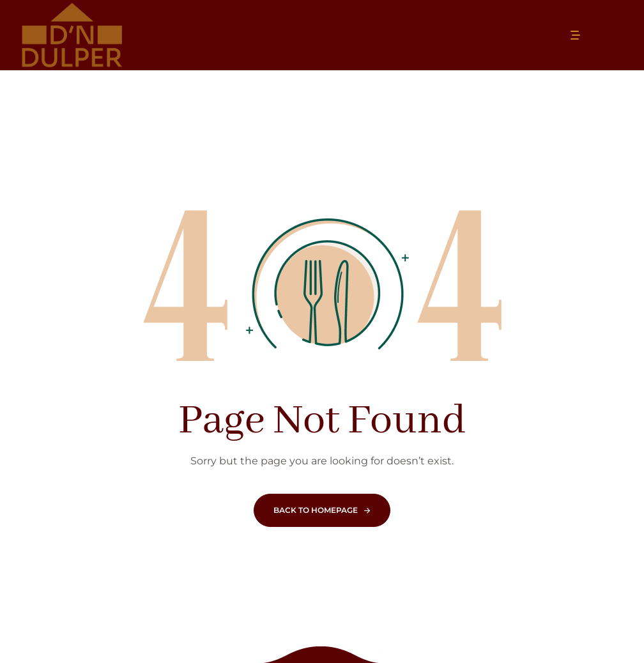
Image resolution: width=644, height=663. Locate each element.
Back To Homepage (316, 510)
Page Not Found (322, 421)
